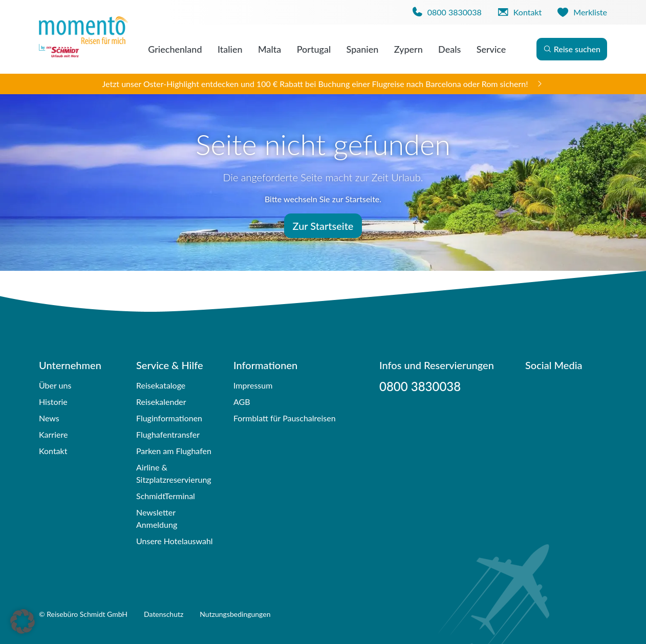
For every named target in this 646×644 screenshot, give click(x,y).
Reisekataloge (161, 385)
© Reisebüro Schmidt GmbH (83, 614)
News (49, 418)
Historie (53, 402)
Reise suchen (572, 49)
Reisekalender (161, 402)
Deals (449, 49)
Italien (230, 49)
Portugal (314, 49)
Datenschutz (164, 614)
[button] (23, 621)
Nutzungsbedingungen (235, 614)
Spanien (363, 49)
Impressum (253, 385)
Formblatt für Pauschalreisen (285, 418)
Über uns (55, 385)
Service (491, 49)
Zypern (408, 49)
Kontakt (53, 451)
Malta (270, 49)
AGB (242, 402)
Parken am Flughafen (174, 451)
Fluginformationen (169, 418)
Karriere (53, 434)
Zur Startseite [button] (323, 226)
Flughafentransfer (168, 434)
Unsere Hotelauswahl (175, 541)
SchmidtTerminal (166, 496)
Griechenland (175, 49)
